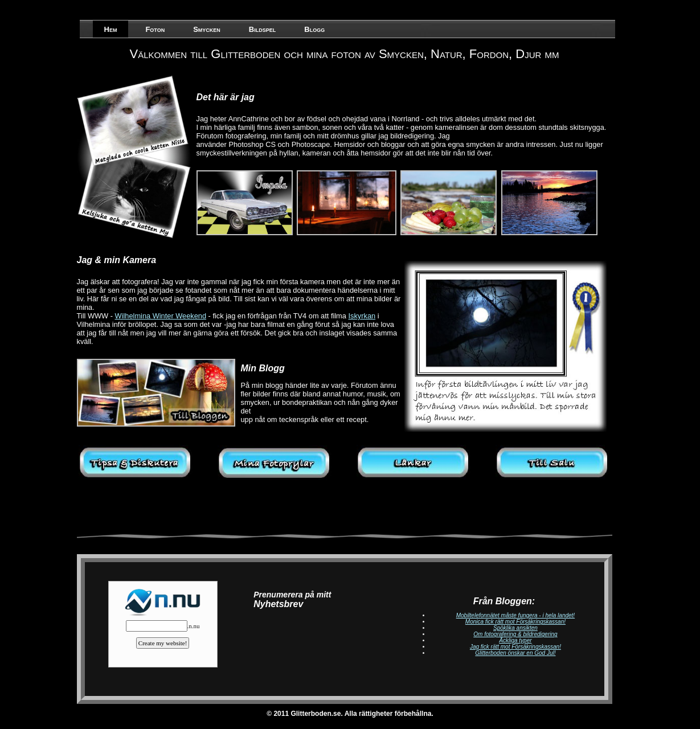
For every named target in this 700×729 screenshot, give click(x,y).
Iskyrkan (362, 316)
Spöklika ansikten (515, 628)
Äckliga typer (515, 640)
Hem (111, 29)
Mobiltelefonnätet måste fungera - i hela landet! (515, 615)
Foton (155, 29)
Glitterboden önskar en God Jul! (515, 653)
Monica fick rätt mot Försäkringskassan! (515, 622)
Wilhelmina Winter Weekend (161, 316)
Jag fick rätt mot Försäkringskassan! (515, 647)
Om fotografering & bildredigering (515, 634)
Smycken (207, 29)
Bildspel (262, 29)
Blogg (314, 29)
